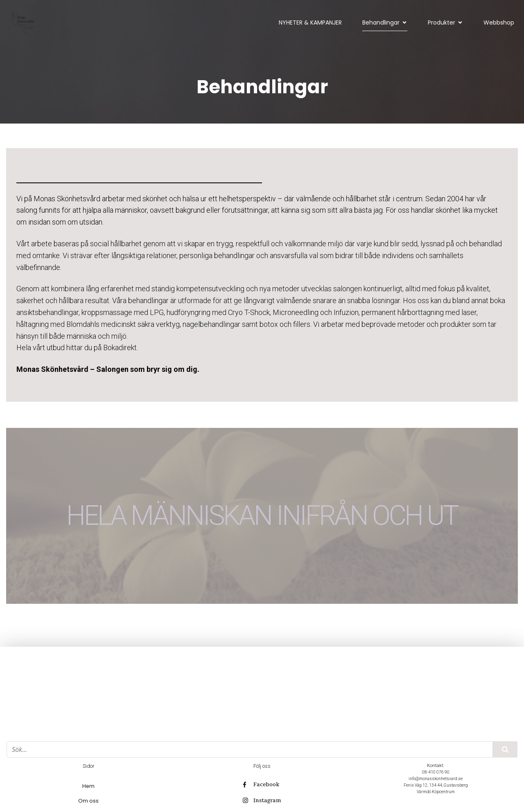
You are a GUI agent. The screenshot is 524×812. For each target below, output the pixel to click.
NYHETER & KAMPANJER (310, 22)
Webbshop (499, 22)
